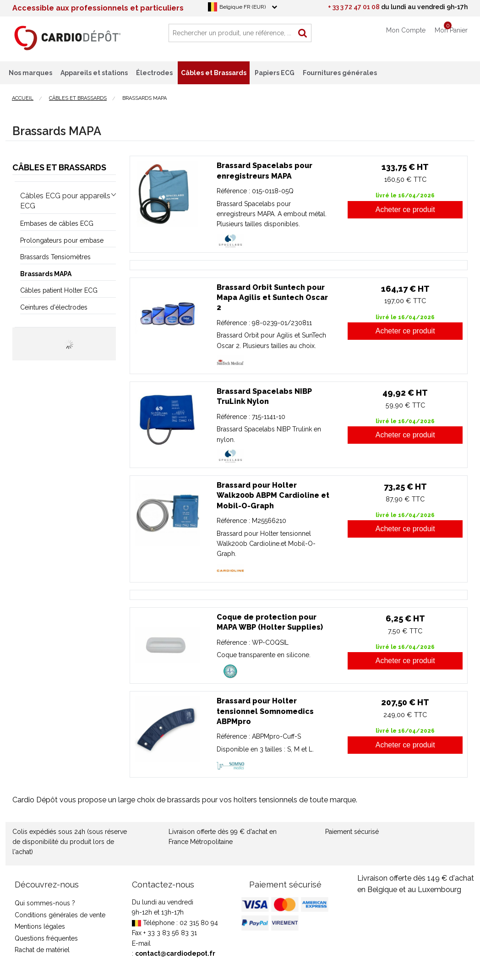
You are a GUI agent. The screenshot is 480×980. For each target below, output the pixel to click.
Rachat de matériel (42, 950)
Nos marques (30, 73)
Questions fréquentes (46, 938)
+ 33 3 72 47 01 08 (354, 7)
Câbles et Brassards (59, 167)
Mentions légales (40, 926)
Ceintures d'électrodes (54, 307)
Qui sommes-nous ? (45, 903)
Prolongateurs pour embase (62, 240)
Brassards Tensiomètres (55, 257)
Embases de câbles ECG (57, 223)
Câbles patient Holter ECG (59, 290)
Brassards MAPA (46, 274)
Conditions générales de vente (60, 915)
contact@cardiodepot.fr (175, 953)
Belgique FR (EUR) (243, 7)
